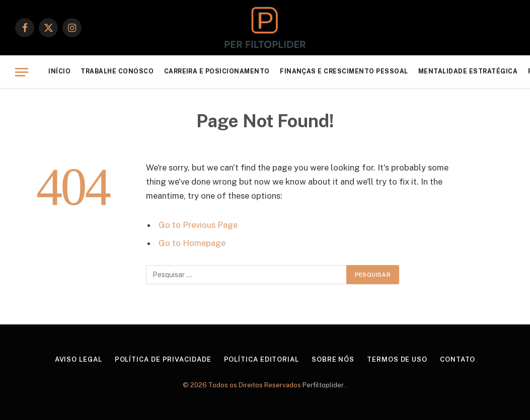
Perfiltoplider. (324, 385)
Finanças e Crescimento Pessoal (344, 71)
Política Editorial (261, 359)
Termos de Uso (397, 359)
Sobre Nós (333, 359)
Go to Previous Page (198, 225)
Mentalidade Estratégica (468, 71)
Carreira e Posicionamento (217, 71)
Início (59, 71)
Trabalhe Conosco (117, 71)
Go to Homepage (192, 243)
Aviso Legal (79, 359)
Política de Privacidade (163, 359)
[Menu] (22, 72)
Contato (458, 359)
